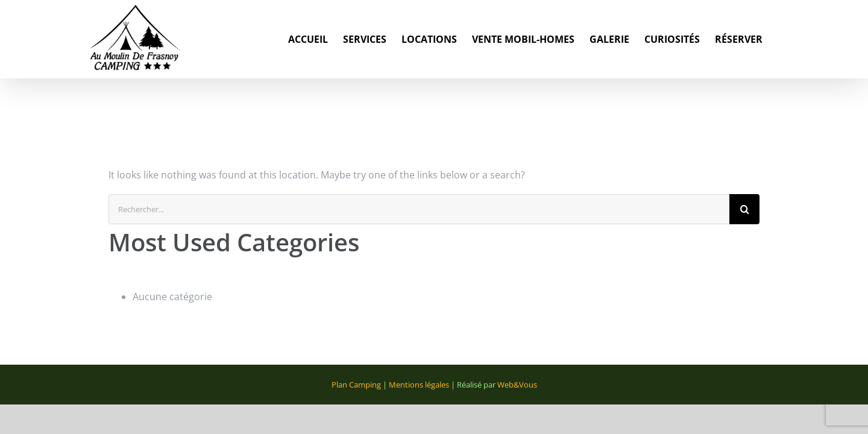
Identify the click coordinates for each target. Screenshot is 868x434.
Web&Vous (517, 385)
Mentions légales (419, 385)
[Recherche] (744, 209)
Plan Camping (356, 385)
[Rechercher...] (419, 209)
